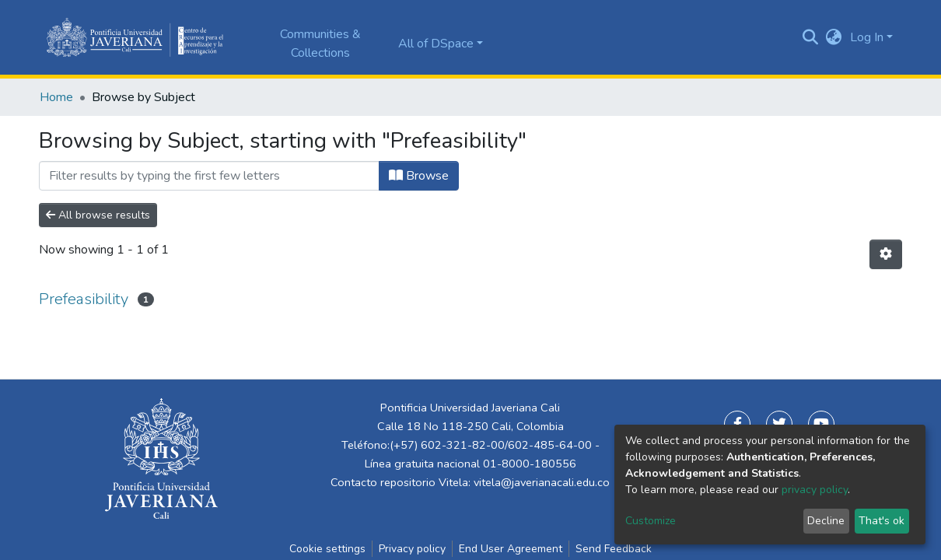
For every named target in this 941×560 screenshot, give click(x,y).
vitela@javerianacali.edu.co (542, 482)
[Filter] (209, 176)
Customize (651, 521)
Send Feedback (614, 549)
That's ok (882, 521)
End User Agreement (511, 549)
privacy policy (815, 490)
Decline (826, 521)
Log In (867, 37)
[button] (834, 37)
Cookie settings (327, 549)
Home (56, 97)
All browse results (98, 215)
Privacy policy (412, 549)
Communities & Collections (320, 44)
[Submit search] (811, 37)
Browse (419, 176)
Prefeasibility (84, 299)
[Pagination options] (886, 254)
